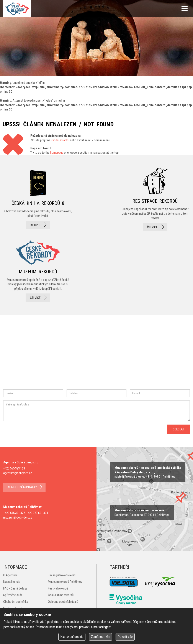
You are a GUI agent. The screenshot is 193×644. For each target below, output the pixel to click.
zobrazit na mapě (148, 472)
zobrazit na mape (142, 513)
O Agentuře (10, 575)
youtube (74, 357)
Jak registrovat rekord (62, 575)
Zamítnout (101, 637)
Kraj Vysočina (160, 582)
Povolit (125, 637)
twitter (54, 357)
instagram (40, 357)
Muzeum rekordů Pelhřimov (65, 582)
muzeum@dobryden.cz (18, 517)
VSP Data (124, 582)
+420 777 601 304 (37, 513)
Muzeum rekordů (38, 270)
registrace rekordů (155, 200)
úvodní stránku (60, 140)
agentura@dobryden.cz (18, 473)
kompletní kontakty (22, 487)
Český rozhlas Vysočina (126, 599)
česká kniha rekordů (38, 200)
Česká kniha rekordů (61, 595)
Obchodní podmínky (16, 602)
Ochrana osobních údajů (63, 602)
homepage (57, 153)
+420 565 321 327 (14, 513)
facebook (16, 357)
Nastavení (72, 637)
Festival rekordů (58, 588)
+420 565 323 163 (14, 468)
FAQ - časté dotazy (15, 588)
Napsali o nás (12, 582)
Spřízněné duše (13, 595)
